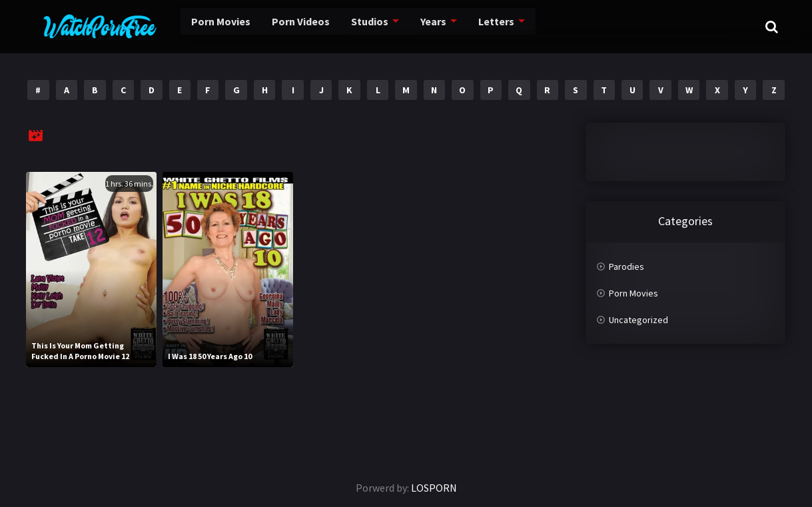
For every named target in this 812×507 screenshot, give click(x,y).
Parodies (626, 266)
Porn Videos (280, 26)
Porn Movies (196, 26)
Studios (352, 26)
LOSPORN (434, 488)
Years (417, 26)
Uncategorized (638, 320)
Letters (481, 26)
